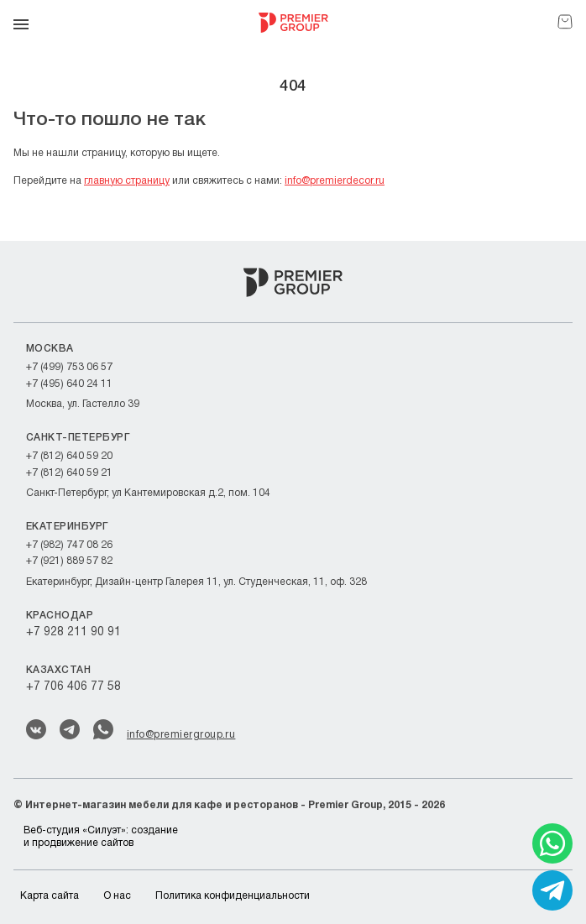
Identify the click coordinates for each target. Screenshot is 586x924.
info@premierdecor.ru (335, 181)
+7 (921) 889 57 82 (69, 561)
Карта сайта (50, 896)
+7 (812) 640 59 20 (69, 456)
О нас (117, 896)
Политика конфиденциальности (233, 896)
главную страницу (127, 181)
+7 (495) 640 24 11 (69, 384)
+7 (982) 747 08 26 (69, 545)
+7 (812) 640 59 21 (69, 473)
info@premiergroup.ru (181, 735)
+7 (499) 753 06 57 (69, 367)
